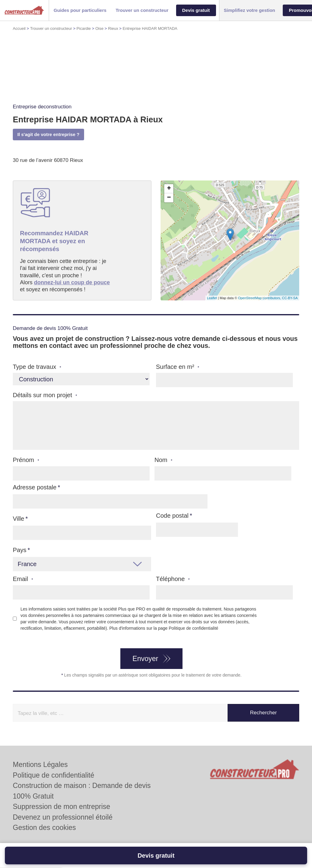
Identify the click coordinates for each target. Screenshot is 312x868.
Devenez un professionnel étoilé (63, 817)
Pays (19, 550)
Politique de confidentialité (194, 628)
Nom (163, 460)
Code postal (172, 516)
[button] (80, 10)
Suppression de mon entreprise (62, 807)
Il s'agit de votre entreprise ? (48, 134)
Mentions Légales (40, 765)
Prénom (26, 460)
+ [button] (169, 189)
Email (23, 579)
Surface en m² (178, 367)
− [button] (169, 198)
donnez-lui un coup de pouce (72, 282)
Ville (18, 519)
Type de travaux (37, 367)
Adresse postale (35, 487)
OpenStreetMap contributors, (260, 298)
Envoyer (145, 659)
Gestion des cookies (44, 828)
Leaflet (212, 298)
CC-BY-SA (290, 298)
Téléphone (173, 579)
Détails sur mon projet (45, 395)
